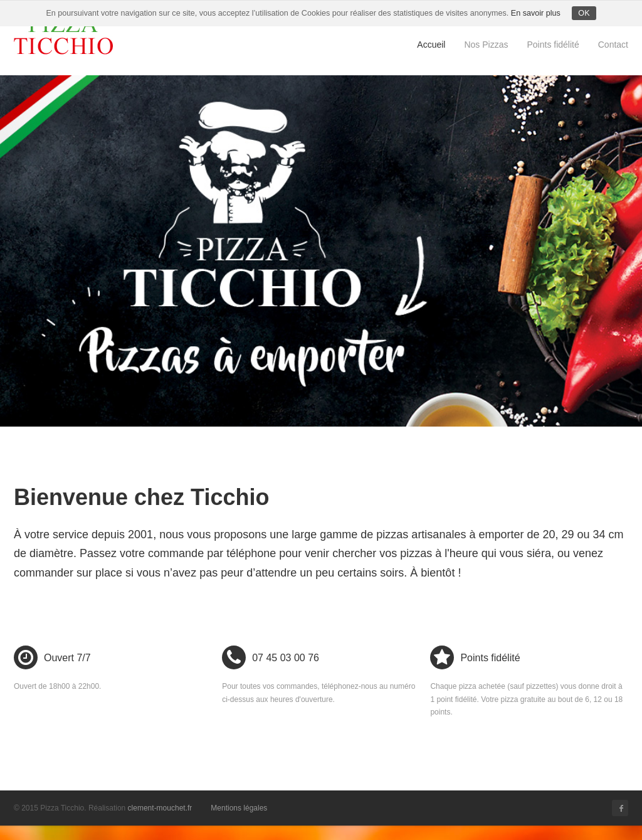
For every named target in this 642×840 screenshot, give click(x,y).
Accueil (431, 45)
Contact (613, 45)
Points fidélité (553, 45)
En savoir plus (536, 13)
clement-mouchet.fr (160, 808)
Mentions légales (239, 808)
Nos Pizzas (486, 45)
